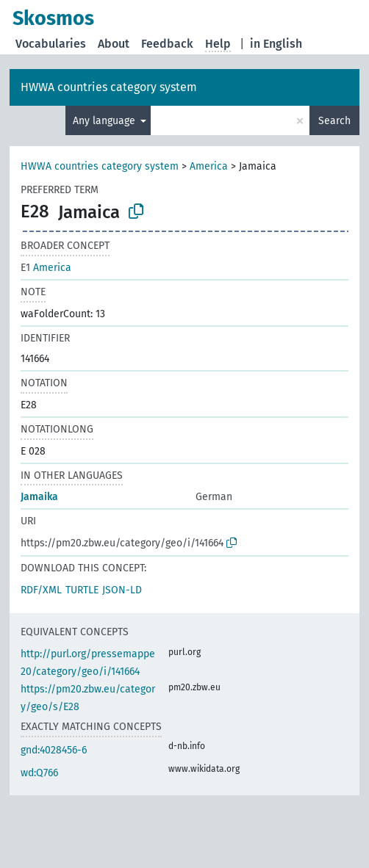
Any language (105, 121)
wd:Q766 (39, 773)
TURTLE (82, 590)
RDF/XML (41, 590)
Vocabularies (51, 44)
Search (334, 121)
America (209, 166)
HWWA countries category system (109, 87)
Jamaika (39, 497)
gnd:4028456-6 (54, 750)
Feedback (167, 44)
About (114, 44)
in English (276, 44)
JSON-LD (122, 590)
